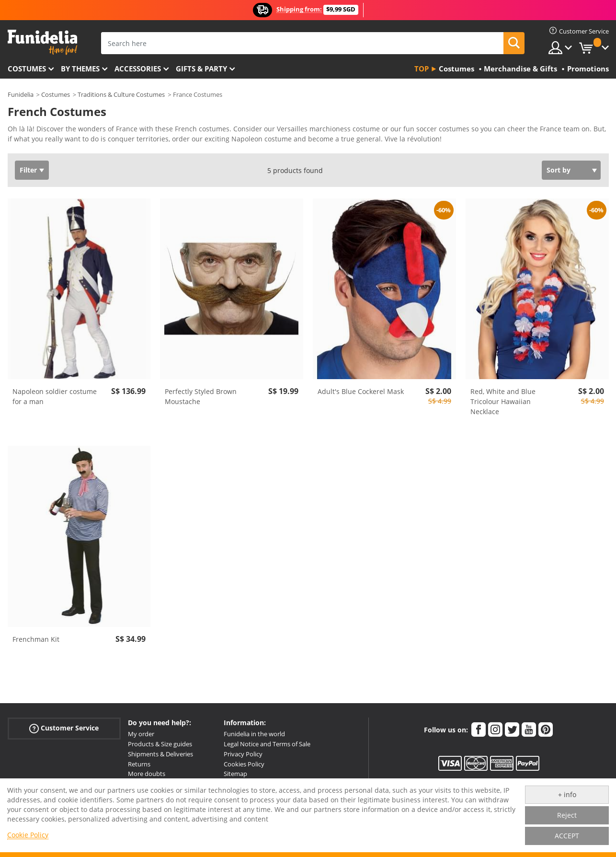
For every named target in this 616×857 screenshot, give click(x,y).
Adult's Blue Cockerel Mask (361, 391)
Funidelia (21, 94)
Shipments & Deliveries (160, 754)
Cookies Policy (244, 764)
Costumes (27, 69)
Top (422, 69)
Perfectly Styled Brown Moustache (201, 396)
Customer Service (64, 728)
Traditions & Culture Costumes (121, 94)
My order (141, 734)
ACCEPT (567, 836)
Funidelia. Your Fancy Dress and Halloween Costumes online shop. (42, 42)
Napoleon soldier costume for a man (55, 396)
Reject (567, 815)
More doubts (147, 774)
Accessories (138, 69)
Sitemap (235, 774)
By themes (80, 69)
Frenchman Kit (36, 639)
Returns (139, 764)
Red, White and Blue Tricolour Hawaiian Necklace (503, 401)
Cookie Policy (28, 835)
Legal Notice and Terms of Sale (267, 744)
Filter (28, 170)
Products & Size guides (160, 744)
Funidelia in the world (254, 734)
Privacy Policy (243, 754)
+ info (567, 794)
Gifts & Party (201, 69)
